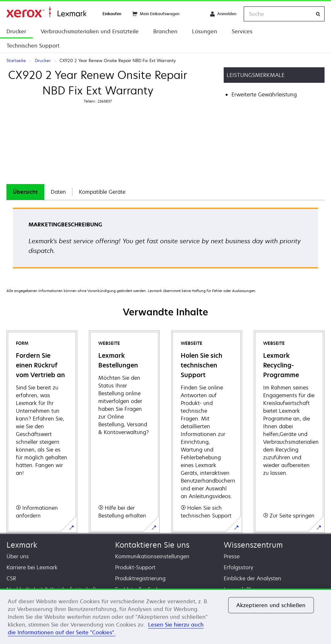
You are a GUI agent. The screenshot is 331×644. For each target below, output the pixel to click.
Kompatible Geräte (102, 192)
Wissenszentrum (253, 545)
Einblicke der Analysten (252, 578)
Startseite (46, 12)
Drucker (16, 31)
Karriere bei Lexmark (32, 567)
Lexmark (22, 545)
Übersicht (25, 192)
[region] (165, 616)
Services (242, 31)
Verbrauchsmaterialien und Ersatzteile (90, 31)
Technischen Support (33, 46)
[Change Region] (195, 14)
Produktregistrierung (140, 578)
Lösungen (205, 31)
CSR (11, 578)
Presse (232, 556)
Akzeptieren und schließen (271, 605)
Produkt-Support (135, 567)
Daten (58, 192)
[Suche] (318, 14)
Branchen (165, 31)
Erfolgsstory (238, 567)
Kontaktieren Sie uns (152, 545)
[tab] (25, 192)
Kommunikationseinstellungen (152, 556)
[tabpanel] (165, 240)
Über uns (18, 556)
